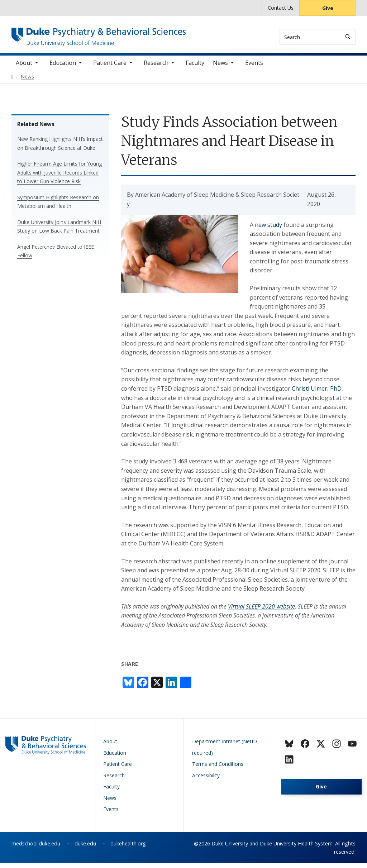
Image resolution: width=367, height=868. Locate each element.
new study (268, 230)
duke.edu (85, 848)
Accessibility (206, 780)
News (220, 68)
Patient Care (110, 68)
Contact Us (281, 8)
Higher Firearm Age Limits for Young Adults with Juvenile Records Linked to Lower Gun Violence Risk (59, 177)
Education (63, 68)
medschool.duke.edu (36, 848)
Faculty (195, 68)
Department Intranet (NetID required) (225, 752)
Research (156, 68)
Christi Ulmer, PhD (317, 394)
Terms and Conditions (218, 769)
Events (254, 68)
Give (328, 8)
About (24, 68)
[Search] (348, 37)
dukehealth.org (128, 848)
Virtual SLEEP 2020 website (261, 611)
